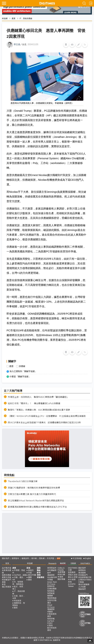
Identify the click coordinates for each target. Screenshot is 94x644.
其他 (70, 582)
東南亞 (31, 570)
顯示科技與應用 (52, 629)
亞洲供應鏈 (52, 589)
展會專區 (41, 577)
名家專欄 (61, 572)
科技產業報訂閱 (85, 577)
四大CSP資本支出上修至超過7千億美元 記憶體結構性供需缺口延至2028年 (44, 422)
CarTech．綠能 (20, 575)
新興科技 (51, 586)
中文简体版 (77, 558)
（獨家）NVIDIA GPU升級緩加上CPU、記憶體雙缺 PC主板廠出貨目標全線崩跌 (47, 416)
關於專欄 (61, 579)
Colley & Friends (61, 569)
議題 (39, 568)
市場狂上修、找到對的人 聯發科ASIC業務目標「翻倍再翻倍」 (38, 397)
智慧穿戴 (51, 619)
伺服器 (50, 612)
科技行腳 (61, 574)
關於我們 (6, 558)
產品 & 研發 (73, 577)
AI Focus (51, 607)
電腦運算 (51, 609)
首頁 (7, 563)
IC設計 (50, 623)
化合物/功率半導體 (52, 578)
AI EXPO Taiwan (72, 585)
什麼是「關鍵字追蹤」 (20, 377)
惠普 (11, 366)
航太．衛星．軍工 (19, 588)
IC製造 (50, 625)
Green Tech (52, 582)
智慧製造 (51, 591)
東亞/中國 (32, 575)
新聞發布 (15, 558)
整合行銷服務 (84, 584)
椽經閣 (63, 563)
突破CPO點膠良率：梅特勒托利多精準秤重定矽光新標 (34, 488)
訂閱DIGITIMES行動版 (85, 581)
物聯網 (50, 596)
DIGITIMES (85, 563)
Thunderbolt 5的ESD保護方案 (23, 481)
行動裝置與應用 (52, 615)
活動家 (73, 563)
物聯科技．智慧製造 (19, 604)
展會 (4, 582)
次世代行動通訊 (52, 602)
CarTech (51, 621)
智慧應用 (72, 572)
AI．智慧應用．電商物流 (18, 583)
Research (52, 563)
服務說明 (25, 558)
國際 (30, 577)
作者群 (60, 577)
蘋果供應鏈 (7, 575)
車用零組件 (52, 568)
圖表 (16, 608)
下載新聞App (84, 594)
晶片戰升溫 (7, 568)
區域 (28, 568)
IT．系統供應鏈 (26, 18)
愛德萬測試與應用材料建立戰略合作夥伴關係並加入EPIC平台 (37, 507)
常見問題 (51, 558)
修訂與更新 (7, 587)
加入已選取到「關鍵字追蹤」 (23, 371)
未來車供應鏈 (7, 571)
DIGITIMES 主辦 (73, 569)
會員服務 (82, 573)
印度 (30, 573)
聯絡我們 (82, 589)
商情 (39, 575)
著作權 (34, 558)
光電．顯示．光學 (19, 597)
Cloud (50, 605)
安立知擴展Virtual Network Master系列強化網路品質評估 (36, 500)
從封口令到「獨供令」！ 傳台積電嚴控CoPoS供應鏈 (34, 403)
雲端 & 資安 (73, 575)
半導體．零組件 (19, 571)
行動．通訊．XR (19, 578)
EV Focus (51, 584)
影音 (4, 584)
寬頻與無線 (52, 598)
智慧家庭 (51, 593)
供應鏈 (22, 366)
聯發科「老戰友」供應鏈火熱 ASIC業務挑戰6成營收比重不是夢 (39, 410)
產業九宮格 (7, 577)
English (88, 558)
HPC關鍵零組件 (52, 571)
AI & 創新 (72, 579)
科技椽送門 (7, 580)
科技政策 (18, 601)
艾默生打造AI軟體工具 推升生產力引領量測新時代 (32, 494)
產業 (14, 18)
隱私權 (42, 558)
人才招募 (82, 587)
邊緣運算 (51, 575)
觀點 (39, 570)
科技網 (5, 18)
